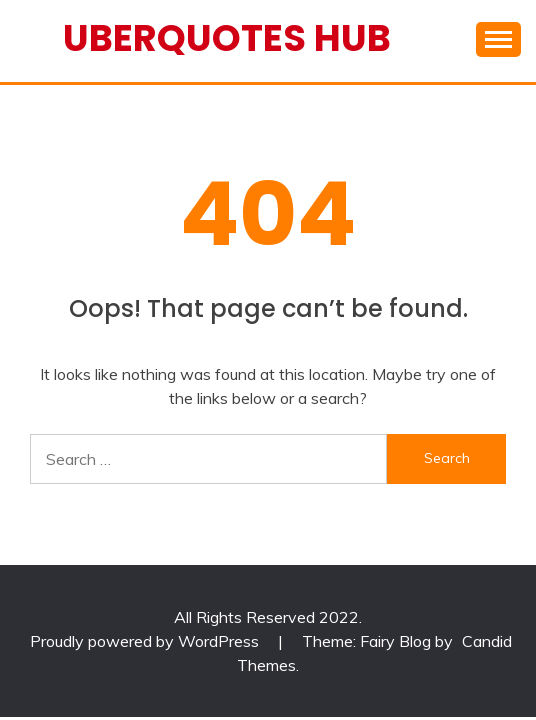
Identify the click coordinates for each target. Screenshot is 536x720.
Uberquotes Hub (227, 38)
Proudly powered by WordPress (146, 641)
